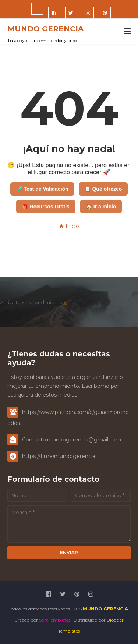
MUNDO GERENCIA (45, 29)
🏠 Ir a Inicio (101, 207)
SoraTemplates (55, 620)
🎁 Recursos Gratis (46, 207)
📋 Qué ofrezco (103, 189)
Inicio (69, 226)
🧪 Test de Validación (42, 189)
